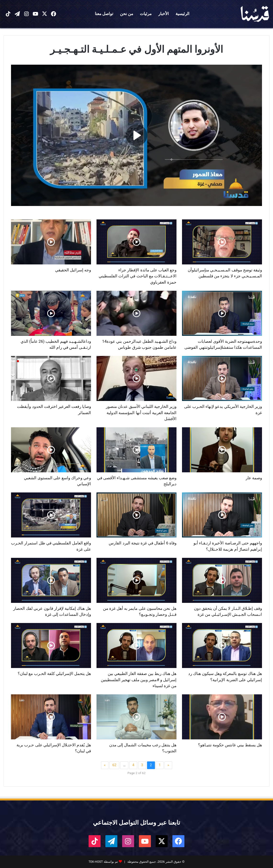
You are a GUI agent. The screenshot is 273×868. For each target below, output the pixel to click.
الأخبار (164, 14)
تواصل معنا (104, 14)
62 (114, 765)
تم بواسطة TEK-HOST (103, 862)
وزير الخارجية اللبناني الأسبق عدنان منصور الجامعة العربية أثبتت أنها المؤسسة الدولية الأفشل (141, 413)
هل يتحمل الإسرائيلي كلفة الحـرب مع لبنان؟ (54, 674)
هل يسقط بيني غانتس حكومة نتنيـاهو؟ (230, 745)
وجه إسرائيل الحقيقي (73, 270)
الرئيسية (182, 14)
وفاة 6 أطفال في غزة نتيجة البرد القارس (143, 543)
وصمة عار (254, 478)
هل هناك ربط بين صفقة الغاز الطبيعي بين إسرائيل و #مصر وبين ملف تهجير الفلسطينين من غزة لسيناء (139, 680)
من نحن (127, 14)
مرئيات (146, 14)
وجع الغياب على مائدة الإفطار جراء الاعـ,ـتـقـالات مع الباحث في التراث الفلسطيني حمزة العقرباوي (138, 276)
